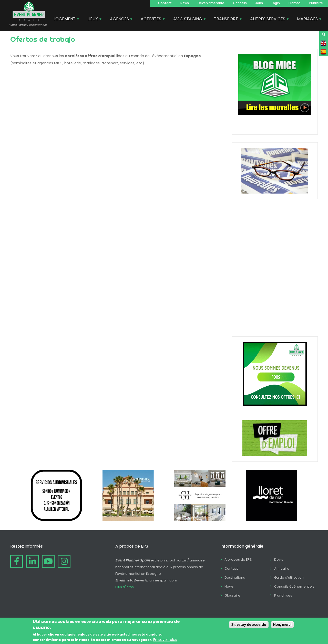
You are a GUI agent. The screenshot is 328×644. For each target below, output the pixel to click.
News (185, 3)
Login (276, 3)
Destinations (235, 577)
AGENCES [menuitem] (120, 19)
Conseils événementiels (294, 586)
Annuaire (282, 568)
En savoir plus (165, 640)
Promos (295, 3)
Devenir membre (211, 3)
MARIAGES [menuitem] (308, 19)
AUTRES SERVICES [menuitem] (268, 19)
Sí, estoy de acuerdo (249, 625)
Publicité (316, 3)
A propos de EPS (238, 560)
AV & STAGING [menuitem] (188, 19)
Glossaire (232, 595)
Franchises (283, 595)
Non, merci (282, 625)
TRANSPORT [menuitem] (226, 19)
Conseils (240, 3)
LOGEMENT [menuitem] (65, 19)
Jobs (259, 3)
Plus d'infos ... (126, 587)
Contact (165, 3)
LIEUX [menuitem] (93, 19)
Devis (279, 560)
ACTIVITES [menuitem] (151, 19)
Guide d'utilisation (289, 577)
